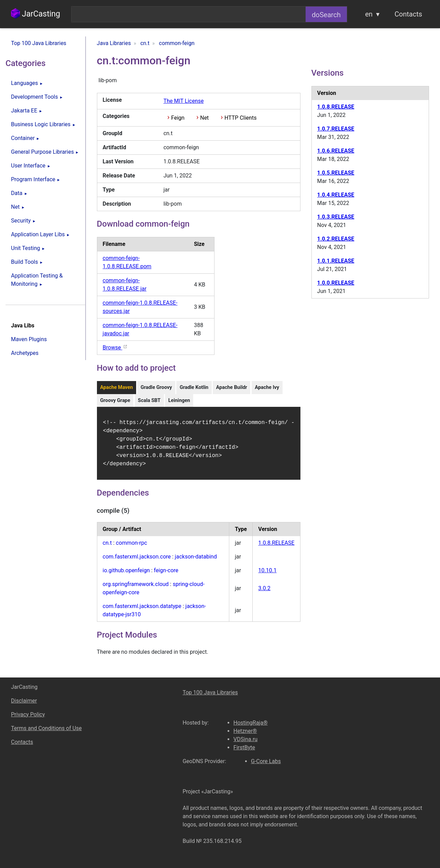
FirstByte (244, 747)
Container (23, 138)
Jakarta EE (24, 111)
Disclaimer (24, 701)
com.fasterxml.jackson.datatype (142, 610)
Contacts (408, 14)
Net (15, 207)
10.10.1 (267, 574)
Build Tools (24, 262)
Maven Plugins (29, 339)
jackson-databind (196, 561)
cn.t (107, 547)
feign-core (166, 574)
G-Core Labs (266, 761)
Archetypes (25, 353)
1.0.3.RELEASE (336, 217)
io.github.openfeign (126, 574)
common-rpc (131, 547)
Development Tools (34, 97)
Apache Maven (116, 387)
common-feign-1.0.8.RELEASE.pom (127, 262)
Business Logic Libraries (41, 124)
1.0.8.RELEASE (276, 547)
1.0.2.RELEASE (336, 239)
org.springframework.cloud (136, 588)
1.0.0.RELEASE (336, 283)
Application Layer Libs (38, 234)
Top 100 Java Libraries (39, 43)
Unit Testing (25, 248)
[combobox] (189, 14)
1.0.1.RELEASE (336, 261)
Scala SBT (149, 400)
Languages (24, 83)
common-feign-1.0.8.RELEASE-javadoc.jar (140, 329)
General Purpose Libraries (42, 152)
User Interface (28, 166)
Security (21, 221)
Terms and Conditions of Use (46, 728)
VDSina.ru (245, 739)
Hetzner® (245, 731)
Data (17, 193)
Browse (115, 347)
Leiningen (179, 400)
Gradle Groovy (156, 387)
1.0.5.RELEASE (336, 173)
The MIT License (183, 101)
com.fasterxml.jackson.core (137, 561)
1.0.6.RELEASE (336, 151)
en (369, 14)
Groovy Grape (115, 400)
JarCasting (36, 14)
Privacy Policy (28, 714)
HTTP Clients (240, 118)
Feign (178, 118)
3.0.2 (264, 592)
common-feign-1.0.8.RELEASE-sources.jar (140, 307)
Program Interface (33, 179)
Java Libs (23, 325)
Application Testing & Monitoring (37, 280)
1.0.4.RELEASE (336, 195)
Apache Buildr (231, 387)
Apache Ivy (267, 387)
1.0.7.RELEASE (336, 129)
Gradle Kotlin (194, 387)
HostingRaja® (250, 723)
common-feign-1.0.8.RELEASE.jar (125, 285)
